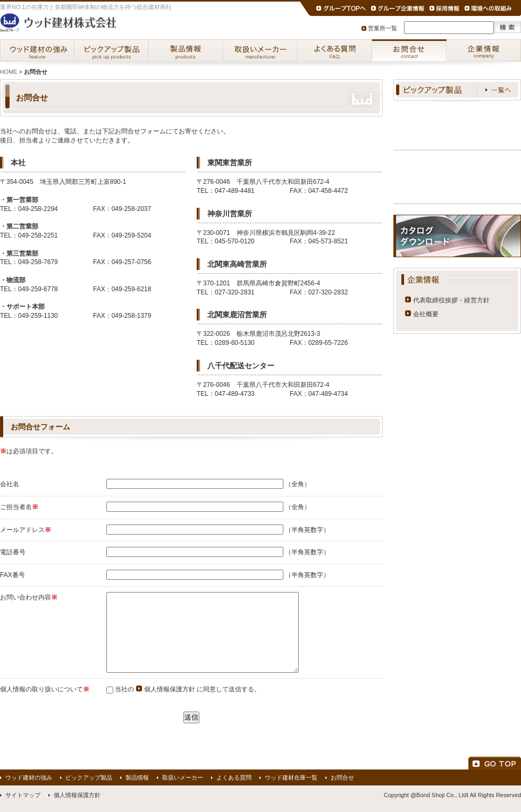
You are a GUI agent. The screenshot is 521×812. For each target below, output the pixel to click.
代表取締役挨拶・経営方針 (451, 300)
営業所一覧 (383, 28)
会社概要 (426, 314)
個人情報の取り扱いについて (41, 689)
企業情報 (484, 50)
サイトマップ (23, 795)
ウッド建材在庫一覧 (291, 777)
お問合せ (409, 50)
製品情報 (186, 50)
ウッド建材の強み (37, 50)
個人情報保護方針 (170, 689)
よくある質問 (335, 50)
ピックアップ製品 (112, 50)
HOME (9, 72)
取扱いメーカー (260, 50)
